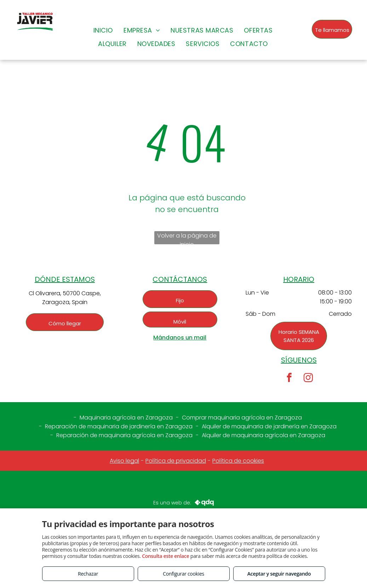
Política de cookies (238, 461)
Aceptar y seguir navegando (279, 574)
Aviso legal (124, 461)
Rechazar (88, 574)
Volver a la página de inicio (187, 238)
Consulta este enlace (165, 556)
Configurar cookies (183, 574)
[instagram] (308, 379)
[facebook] (289, 379)
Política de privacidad (176, 461)
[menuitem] (103, 30)
